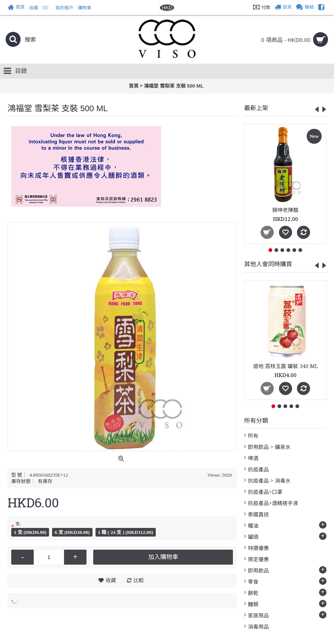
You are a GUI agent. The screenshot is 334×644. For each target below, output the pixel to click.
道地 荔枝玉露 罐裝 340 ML (286, 366)
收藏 (111, 580)
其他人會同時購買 (268, 264)
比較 (139, 580)
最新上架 (256, 108)
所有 (253, 436)
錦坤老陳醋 (285, 210)
